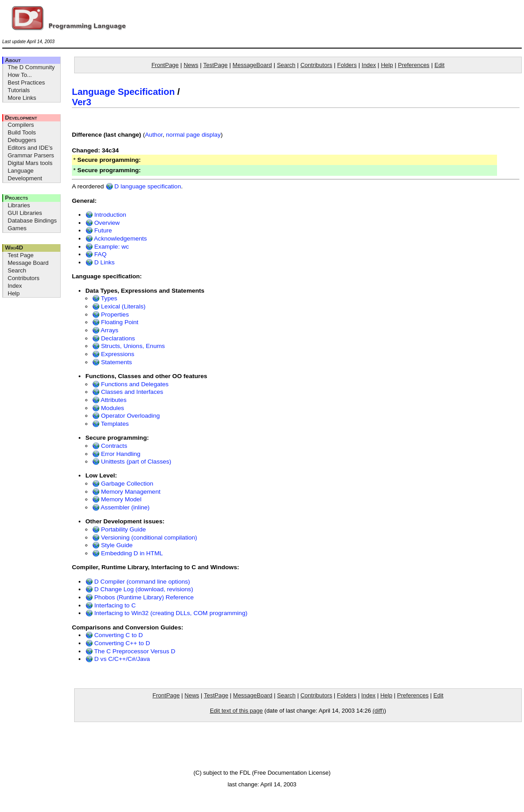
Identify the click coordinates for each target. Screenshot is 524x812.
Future (99, 230)
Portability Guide (119, 529)
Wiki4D (14, 248)
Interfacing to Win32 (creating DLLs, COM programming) (167, 613)
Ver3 (82, 102)
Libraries (19, 205)
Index (15, 286)
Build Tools (22, 132)
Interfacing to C (111, 605)
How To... (20, 75)
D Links (100, 262)
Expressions (113, 354)
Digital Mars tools (30, 163)
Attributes (109, 400)
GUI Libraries (25, 213)
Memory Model (117, 499)
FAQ (96, 254)
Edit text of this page (236, 711)
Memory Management (126, 492)
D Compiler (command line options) (138, 582)
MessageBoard (252, 65)
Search (17, 270)
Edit (440, 65)
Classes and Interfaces (128, 392)
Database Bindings (32, 221)
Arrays (105, 330)
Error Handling (116, 454)
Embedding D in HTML (127, 553)
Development (21, 118)
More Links (22, 98)
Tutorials (19, 90)
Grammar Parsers (31, 155)
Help (14, 293)
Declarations (113, 338)
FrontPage (165, 65)
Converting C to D (114, 635)
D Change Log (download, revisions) (139, 589)
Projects (16, 198)
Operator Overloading (126, 416)
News (191, 65)
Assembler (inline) (121, 507)
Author (153, 135)
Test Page (21, 255)
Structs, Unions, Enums (129, 346)
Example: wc (107, 247)
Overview (102, 223)
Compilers (21, 125)
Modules (108, 408)
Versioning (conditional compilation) (145, 538)
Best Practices (26, 83)
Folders (347, 65)
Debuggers (22, 140)
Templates (111, 424)
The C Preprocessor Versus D (130, 651)
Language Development (25, 174)
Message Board (28, 263)
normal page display (193, 135)
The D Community (31, 67)
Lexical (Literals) (119, 306)
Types (105, 298)
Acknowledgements (116, 239)
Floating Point (115, 322)
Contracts (110, 446)
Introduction (106, 215)
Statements (112, 362)
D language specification (143, 186)
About (13, 60)
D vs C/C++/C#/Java (118, 659)
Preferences (414, 65)
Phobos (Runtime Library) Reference (140, 597)
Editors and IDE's (30, 148)
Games (17, 228)
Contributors (24, 278)
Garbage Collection (123, 484)
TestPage (215, 65)
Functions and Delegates (130, 384)
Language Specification (123, 92)
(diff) (378, 711)
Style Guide (112, 545)
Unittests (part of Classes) (132, 462)
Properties (111, 315)
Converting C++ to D (118, 643)
